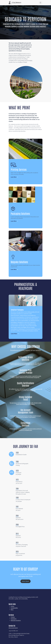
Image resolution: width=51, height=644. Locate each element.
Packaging (14, 625)
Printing (13, 624)
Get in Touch (25, 588)
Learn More (14, 176)
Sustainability (14, 614)
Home (13, 613)
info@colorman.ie (13, 634)
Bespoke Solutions (16, 627)
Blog (12, 616)
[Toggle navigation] (40, 3)
